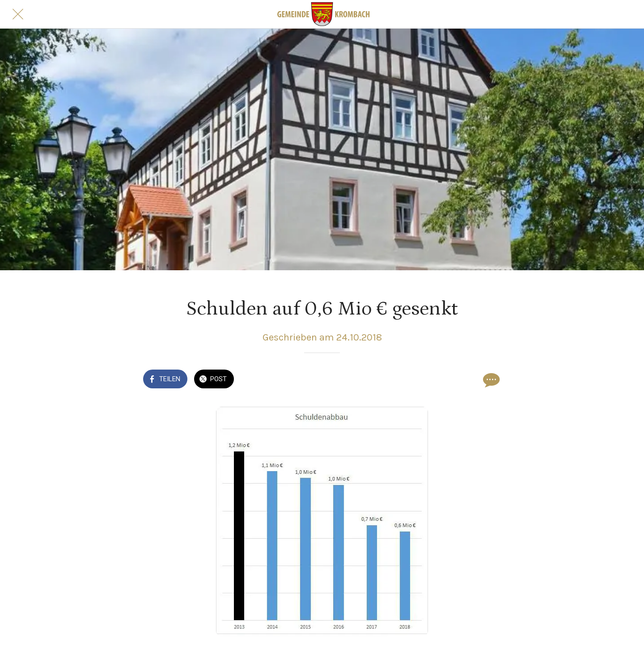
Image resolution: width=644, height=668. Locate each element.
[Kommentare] (490, 380)
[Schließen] (18, 14)
